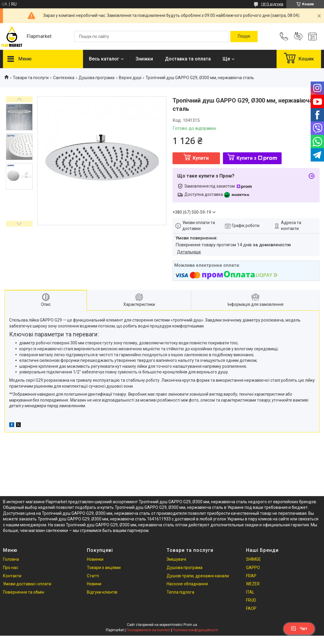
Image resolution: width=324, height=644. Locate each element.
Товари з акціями (104, 568)
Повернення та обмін (24, 592)
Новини (94, 584)
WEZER (253, 584)
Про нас (11, 568)
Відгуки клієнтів (102, 592)
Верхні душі (130, 78)
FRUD (251, 600)
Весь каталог (104, 59)
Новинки (95, 559)
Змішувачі (176, 559)
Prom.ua (190, 625)
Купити (201, 158)
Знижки (144, 59)
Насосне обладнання (187, 584)
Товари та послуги (31, 78)
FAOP (251, 608)
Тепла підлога (180, 592)
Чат (299, 629)
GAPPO (253, 568)
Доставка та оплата (188, 59)
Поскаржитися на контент (148, 630)
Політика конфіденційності (195, 630)
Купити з (257, 158)
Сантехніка (64, 78)
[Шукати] (244, 36)
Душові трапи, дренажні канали (198, 576)
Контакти (12, 576)
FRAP (251, 576)
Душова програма (96, 78)
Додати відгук (298, 36)
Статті (93, 576)
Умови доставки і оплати (27, 584)
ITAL (250, 592)
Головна (11, 559)
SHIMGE (253, 559)
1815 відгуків (272, 4)
